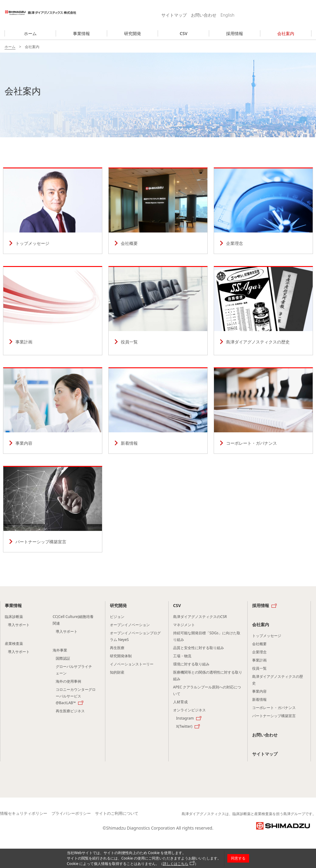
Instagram (185, 718)
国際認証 (63, 658)
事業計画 (53, 311)
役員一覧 (158, 311)
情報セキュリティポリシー (24, 813)
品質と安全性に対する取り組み (199, 648)
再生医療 (117, 648)
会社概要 (158, 211)
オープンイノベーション (130, 625)
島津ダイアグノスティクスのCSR (200, 617)
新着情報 (158, 411)
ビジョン (117, 617)
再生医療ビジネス (70, 711)
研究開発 (133, 33)
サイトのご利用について (117, 813)
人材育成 (180, 702)
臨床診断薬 (14, 617)
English (228, 15)
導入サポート (19, 625)
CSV (184, 33)
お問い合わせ (204, 15)
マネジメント (184, 625)
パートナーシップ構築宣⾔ (53, 509)
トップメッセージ (53, 211)
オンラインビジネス (189, 710)
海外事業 (60, 650)
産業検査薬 (14, 644)
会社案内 (286, 33)
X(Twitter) (184, 726)
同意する (238, 858)
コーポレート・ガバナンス (263, 411)
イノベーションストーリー (132, 664)
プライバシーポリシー (71, 813)
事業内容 (53, 411)
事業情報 (81, 33)
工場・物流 (182, 656)
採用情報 (235, 33)
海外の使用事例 (68, 681)
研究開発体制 (121, 656)
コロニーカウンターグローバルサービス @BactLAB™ (76, 696)
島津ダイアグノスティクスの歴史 (263, 311)
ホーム (30, 33)
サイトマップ (174, 15)
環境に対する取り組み (191, 664)
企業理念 (263, 211)
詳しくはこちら (176, 864)
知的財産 (117, 672)
